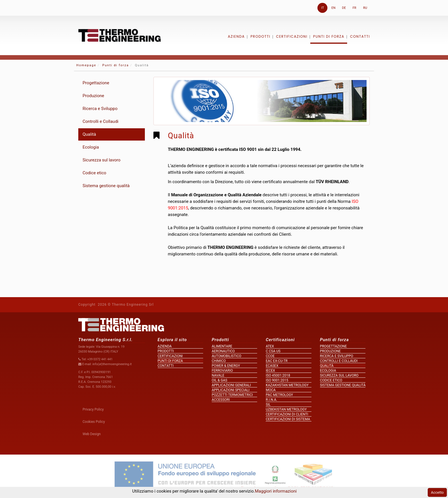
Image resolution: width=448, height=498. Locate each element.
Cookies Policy (94, 422)
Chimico (219, 361)
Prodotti (261, 36)
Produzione (93, 96)
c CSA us (273, 351)
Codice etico (94, 173)
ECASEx (272, 366)
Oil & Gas (220, 380)
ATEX (270, 346)
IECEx (270, 371)
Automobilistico (227, 356)
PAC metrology (279, 395)
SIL (268, 405)
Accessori (221, 400)
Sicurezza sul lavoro (102, 160)
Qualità (89, 134)
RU (365, 8)
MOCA (271, 390)
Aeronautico (223, 351)
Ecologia (91, 147)
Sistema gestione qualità (106, 186)
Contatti (360, 36)
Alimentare (222, 346)
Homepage (86, 65)
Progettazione (96, 83)
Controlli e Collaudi (101, 121)
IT (323, 8)
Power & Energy (226, 366)
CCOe (270, 356)
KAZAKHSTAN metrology (287, 385)
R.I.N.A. (271, 400)
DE (344, 8)
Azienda (236, 36)
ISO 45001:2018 (278, 375)
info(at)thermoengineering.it (112, 364)
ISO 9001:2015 (277, 380)
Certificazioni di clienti (287, 414)
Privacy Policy (93, 409)
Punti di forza (329, 36)
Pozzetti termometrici (232, 395)
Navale (218, 375)
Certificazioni (292, 36)
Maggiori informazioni (276, 491)
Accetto (437, 492)
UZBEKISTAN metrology (286, 409)
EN (333, 8)
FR (354, 8)
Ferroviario (222, 371)
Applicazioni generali (231, 385)
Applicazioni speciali (231, 390)
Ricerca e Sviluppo (100, 109)
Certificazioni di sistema (288, 419)
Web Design (92, 434)
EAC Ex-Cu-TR (277, 361)
